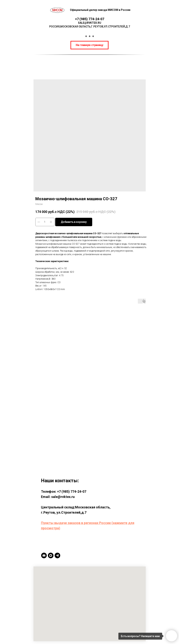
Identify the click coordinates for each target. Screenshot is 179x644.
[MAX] (51, 555)
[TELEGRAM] (57, 555)
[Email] (44, 555)
